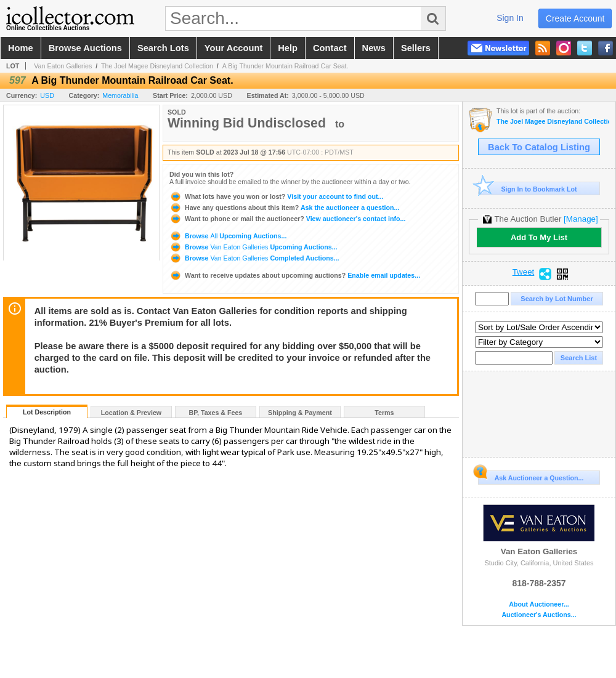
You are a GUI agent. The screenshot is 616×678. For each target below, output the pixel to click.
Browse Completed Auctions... (254, 258)
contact (330, 48)
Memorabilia (120, 95)
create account (575, 18)
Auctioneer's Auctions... (539, 615)
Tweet (524, 272)
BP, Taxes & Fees (216, 413)
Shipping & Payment (300, 413)
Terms (384, 413)
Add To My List (539, 237)
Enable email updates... (295, 275)
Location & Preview (131, 413)
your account (233, 48)
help (288, 48)
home (21, 48)
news (374, 48)
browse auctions (85, 48)
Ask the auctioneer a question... (284, 208)
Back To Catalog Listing (539, 147)
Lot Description (47, 412)
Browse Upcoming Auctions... (228, 236)
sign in (510, 18)
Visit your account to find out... (276, 196)
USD (47, 95)
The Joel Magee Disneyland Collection (157, 66)
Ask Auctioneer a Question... (531, 476)
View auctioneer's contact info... (287, 219)
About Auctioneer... (539, 604)
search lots (163, 48)
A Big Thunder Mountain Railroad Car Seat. (286, 66)
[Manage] (581, 219)
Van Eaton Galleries (63, 66)
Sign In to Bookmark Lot (528, 189)
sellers (416, 48)
